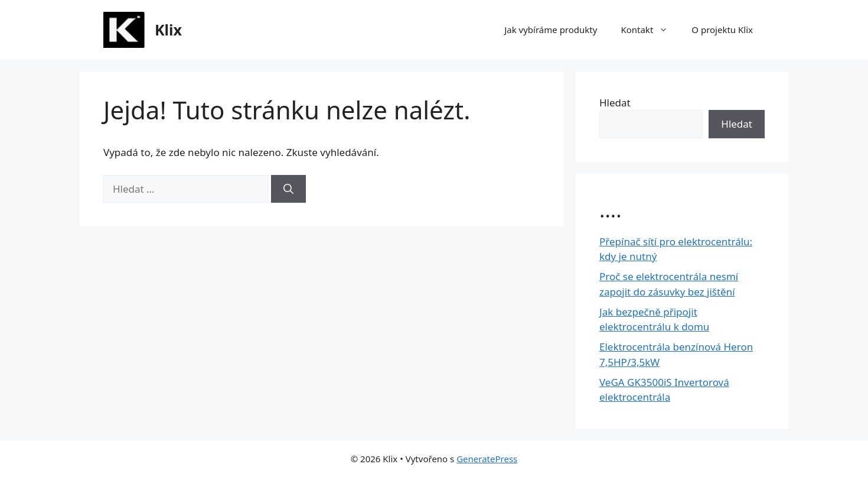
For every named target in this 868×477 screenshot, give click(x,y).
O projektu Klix (722, 30)
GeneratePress (487, 459)
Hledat (615, 103)
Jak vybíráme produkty (551, 30)
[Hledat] (288, 189)
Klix (168, 30)
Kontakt (650, 30)
